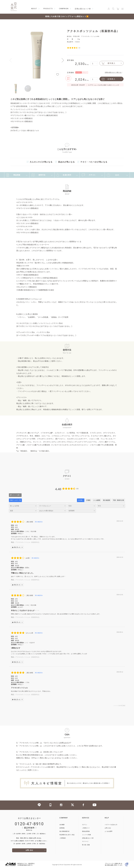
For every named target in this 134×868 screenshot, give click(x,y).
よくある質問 (108, 831)
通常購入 (109, 63)
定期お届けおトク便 (88, 838)
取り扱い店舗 (86, 845)
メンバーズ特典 (86, 835)
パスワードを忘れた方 (111, 825)
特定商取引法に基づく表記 (67, 835)
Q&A (113, 175)
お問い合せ (29, 850)
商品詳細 (13, 175)
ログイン (85, 825)
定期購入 (109, 79)
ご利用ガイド (86, 828)
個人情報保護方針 (64, 831)
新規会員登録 (86, 831)
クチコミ (89, 175)
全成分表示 (64, 175)
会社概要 (62, 825)
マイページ (85, 841)
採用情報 (62, 828)
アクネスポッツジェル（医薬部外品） (28, 542)
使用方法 (38, 175)
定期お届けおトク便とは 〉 (114, 72)
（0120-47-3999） (29, 841)
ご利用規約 (63, 838)
